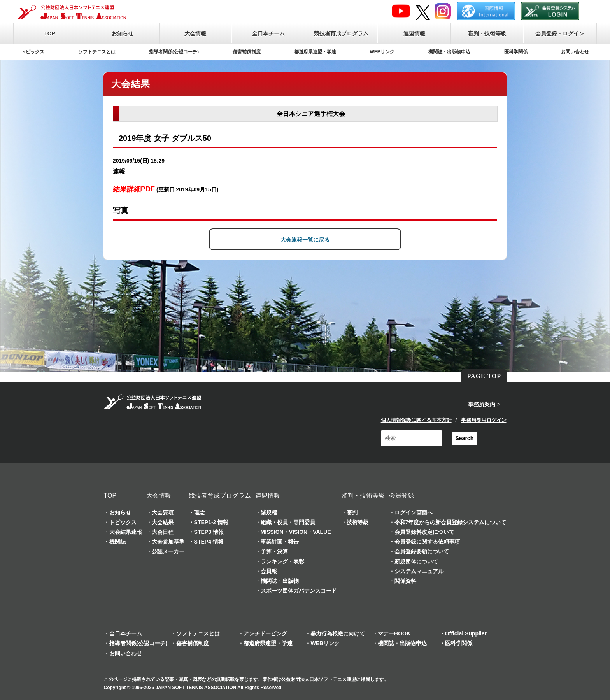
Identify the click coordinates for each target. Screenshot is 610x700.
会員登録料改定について (424, 532)
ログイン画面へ (414, 512)
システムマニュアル (419, 571)
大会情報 (195, 33)
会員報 (269, 571)
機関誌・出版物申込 (449, 52)
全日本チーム (268, 33)
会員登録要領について (422, 551)
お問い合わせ (575, 52)
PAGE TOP (484, 376)
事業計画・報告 (280, 542)
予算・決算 (274, 551)
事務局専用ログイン (484, 420)
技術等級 (358, 522)
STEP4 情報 (209, 542)
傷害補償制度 (247, 52)
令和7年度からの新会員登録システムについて (450, 522)
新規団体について (416, 561)
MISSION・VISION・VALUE (296, 532)
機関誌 (117, 542)
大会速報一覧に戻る (305, 240)
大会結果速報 (126, 532)
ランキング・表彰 (282, 561)
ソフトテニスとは (97, 52)
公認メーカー (168, 551)
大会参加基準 (168, 542)
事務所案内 (482, 404)
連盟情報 (414, 33)
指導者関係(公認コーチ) (174, 52)
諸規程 (269, 512)
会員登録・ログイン (560, 33)
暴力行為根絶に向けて (338, 633)
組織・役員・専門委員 (288, 522)
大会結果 (163, 522)
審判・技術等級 (487, 33)
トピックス (33, 52)
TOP (50, 33)
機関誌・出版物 (280, 581)
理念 (200, 512)
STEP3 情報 (209, 532)
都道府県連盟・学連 (315, 52)
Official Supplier (466, 633)
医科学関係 (516, 52)
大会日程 (163, 532)
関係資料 (405, 581)
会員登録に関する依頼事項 (427, 542)
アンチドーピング (265, 633)
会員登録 (401, 496)
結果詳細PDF (134, 189)
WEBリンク (382, 52)
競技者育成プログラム (341, 33)
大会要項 (163, 512)
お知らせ (123, 33)
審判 (352, 512)
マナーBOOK (394, 633)
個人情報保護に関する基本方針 (416, 420)
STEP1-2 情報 (211, 522)
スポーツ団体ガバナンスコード (299, 591)
